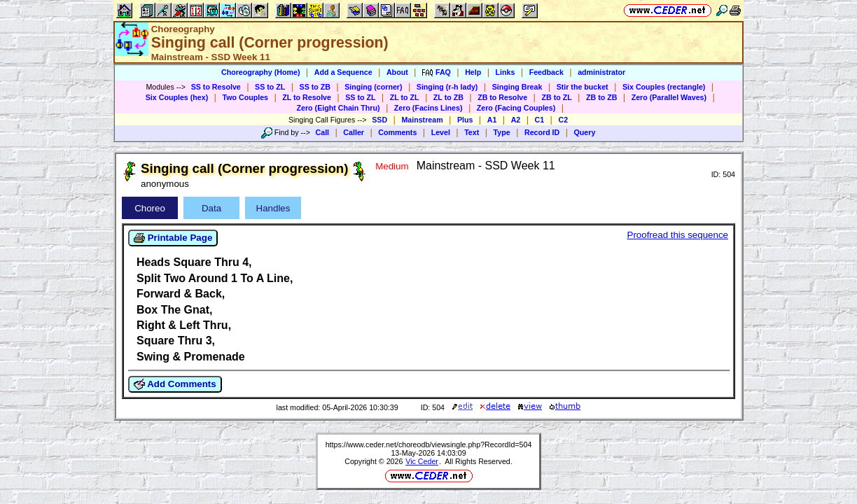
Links (506, 72)
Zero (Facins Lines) (428, 108)
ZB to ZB (601, 97)
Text (472, 132)
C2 (563, 120)
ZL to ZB (448, 97)
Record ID (542, 132)
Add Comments (175, 384)
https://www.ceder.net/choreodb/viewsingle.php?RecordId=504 (429, 444)
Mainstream (422, 120)
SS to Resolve (216, 87)
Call (323, 132)
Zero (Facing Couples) (516, 108)
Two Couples (245, 97)
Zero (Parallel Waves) (669, 97)
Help (473, 72)
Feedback (546, 72)
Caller (354, 132)
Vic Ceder (422, 461)
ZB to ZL (556, 97)
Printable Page (173, 238)
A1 (492, 120)
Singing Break (517, 87)
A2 (516, 120)
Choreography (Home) (261, 72)
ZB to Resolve (502, 97)
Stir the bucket (583, 87)
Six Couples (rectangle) (664, 87)
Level (441, 132)
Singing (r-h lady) (447, 87)
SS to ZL (270, 87)
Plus (465, 120)
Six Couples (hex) (177, 97)
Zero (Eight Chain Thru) (339, 108)
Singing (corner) (373, 87)
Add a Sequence (343, 72)
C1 (540, 120)
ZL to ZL (405, 97)
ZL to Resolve (307, 97)
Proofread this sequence (678, 235)
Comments (397, 132)
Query (585, 132)
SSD (379, 120)
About (397, 72)
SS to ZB (315, 87)
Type (502, 132)
